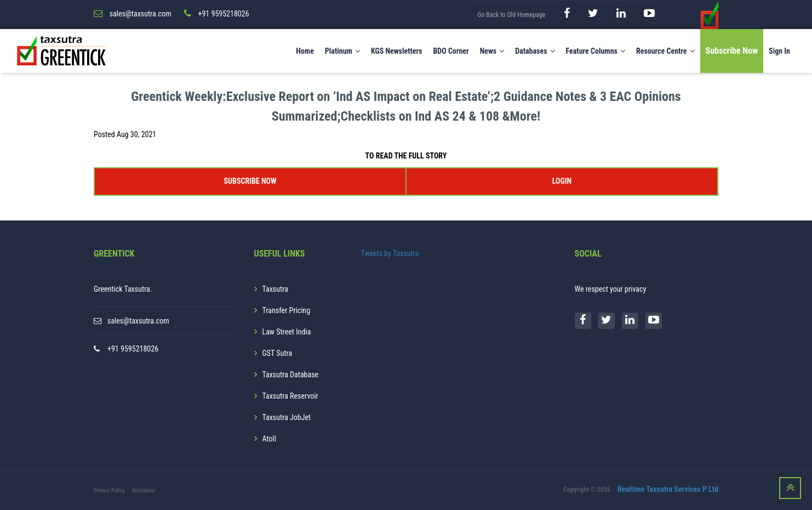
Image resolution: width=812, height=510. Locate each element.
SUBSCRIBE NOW (250, 181)
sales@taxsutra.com (138, 321)
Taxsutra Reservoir (290, 396)
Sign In (779, 51)
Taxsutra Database (291, 375)
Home (305, 51)
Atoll (269, 439)
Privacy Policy (109, 491)
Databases (535, 51)
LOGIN (562, 181)
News (492, 51)
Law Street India (287, 332)
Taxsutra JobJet (287, 417)
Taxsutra (275, 289)
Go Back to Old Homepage (511, 15)
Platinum (342, 51)
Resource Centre (665, 51)
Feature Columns (596, 51)
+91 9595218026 (133, 349)
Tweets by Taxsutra (390, 253)
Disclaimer (144, 491)
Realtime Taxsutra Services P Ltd (668, 490)
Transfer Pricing (287, 310)
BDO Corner (451, 51)
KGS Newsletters (397, 51)
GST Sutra (278, 353)
